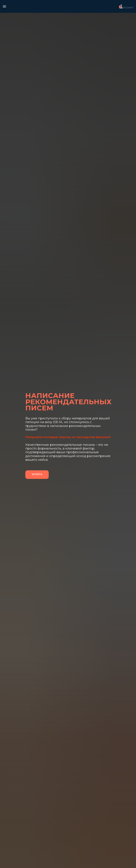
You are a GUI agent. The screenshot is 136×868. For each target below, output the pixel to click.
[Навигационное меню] (4, 6)
